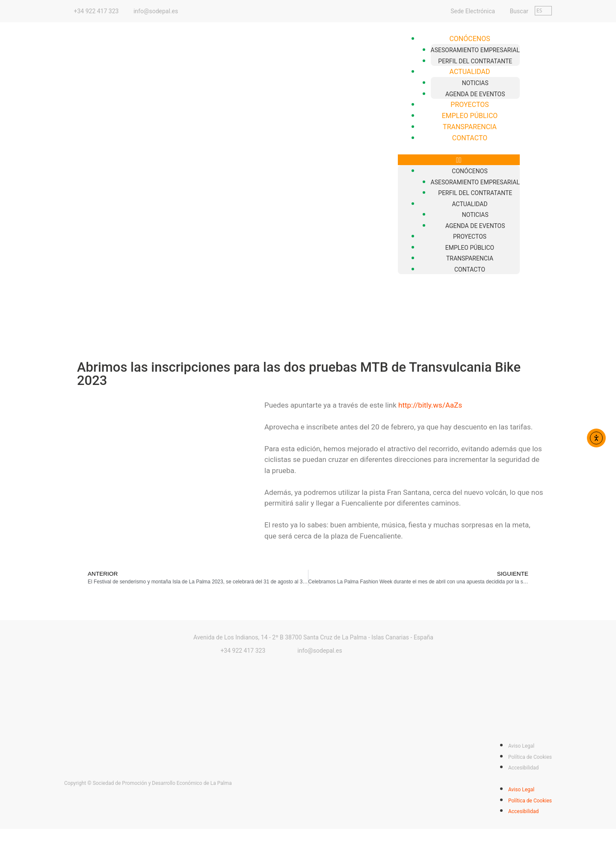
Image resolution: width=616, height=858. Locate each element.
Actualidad (470, 72)
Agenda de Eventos (475, 94)
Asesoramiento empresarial (475, 50)
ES (539, 10)
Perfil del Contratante (475, 61)
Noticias (475, 83)
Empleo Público (470, 116)
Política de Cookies (530, 757)
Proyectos (469, 105)
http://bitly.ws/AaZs (430, 405)
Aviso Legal (521, 746)
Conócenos (469, 39)
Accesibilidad (523, 768)
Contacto (470, 138)
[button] (459, 160)
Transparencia (470, 127)
